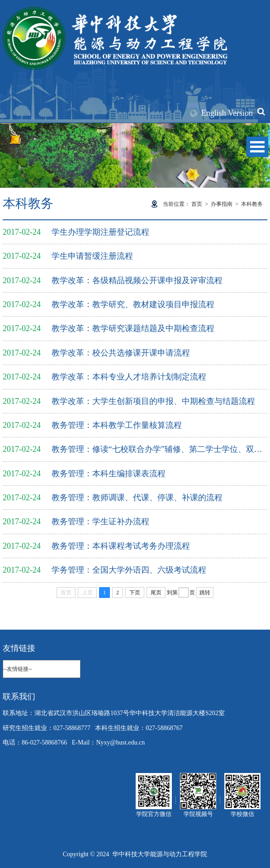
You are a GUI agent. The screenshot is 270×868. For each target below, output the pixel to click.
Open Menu (257, 147)
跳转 (205, 593)
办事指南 (222, 204)
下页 (135, 593)
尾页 (156, 593)
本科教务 (252, 204)
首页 (197, 204)
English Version (227, 113)
